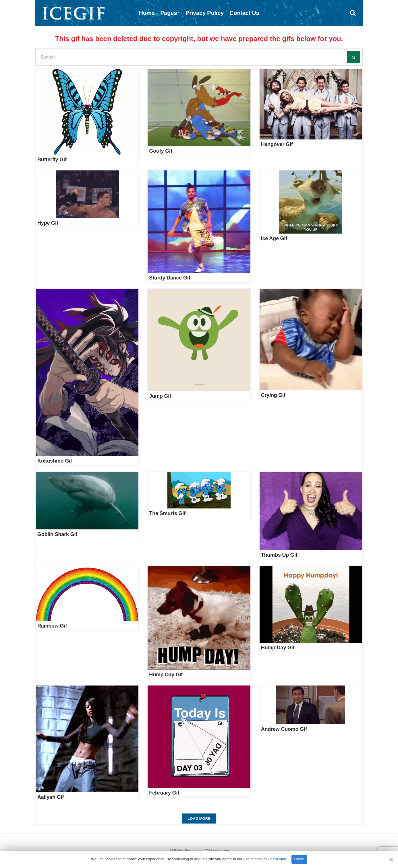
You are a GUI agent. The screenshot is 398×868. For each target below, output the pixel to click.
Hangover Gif (277, 144)
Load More (199, 819)
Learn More (278, 859)
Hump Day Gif (166, 675)
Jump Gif (160, 396)
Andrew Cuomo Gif (284, 729)
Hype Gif (48, 223)
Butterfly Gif (52, 160)
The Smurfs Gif (167, 513)
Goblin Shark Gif (57, 534)
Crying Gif (273, 395)
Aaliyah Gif (51, 797)
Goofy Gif (161, 151)
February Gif (164, 793)
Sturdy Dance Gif (170, 278)
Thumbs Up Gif (279, 555)
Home (147, 13)
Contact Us (244, 13)
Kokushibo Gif (55, 461)
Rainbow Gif (52, 626)
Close (299, 859)
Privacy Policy (205, 13)
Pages (169, 13)
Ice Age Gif (274, 238)
